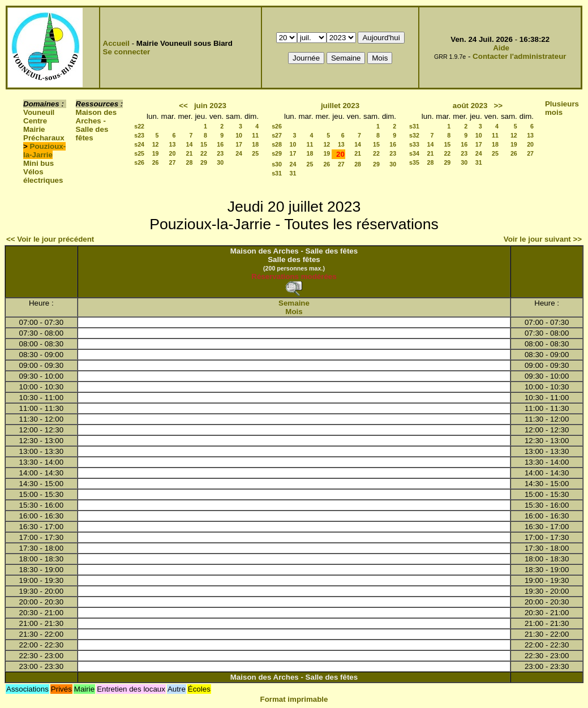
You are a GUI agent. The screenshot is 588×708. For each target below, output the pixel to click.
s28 (277, 144)
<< (183, 106)
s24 (139, 144)
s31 (277, 173)
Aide (501, 48)
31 (293, 173)
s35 (414, 162)
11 (255, 135)
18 (255, 144)
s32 (414, 135)
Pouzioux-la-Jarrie (44, 151)
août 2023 (470, 106)
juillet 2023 (340, 106)
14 (190, 144)
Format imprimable (294, 699)
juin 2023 (210, 106)
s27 (277, 135)
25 (255, 153)
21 (190, 153)
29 (204, 162)
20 (173, 153)
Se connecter (127, 52)
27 (173, 162)
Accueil (116, 43)
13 (173, 144)
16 (220, 144)
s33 (414, 144)
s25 (139, 153)
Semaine (294, 303)
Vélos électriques (43, 176)
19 (156, 153)
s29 (277, 153)
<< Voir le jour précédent (50, 239)
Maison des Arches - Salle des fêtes (96, 125)
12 (156, 144)
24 (239, 153)
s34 (414, 153)
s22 (139, 126)
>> (498, 106)
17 (239, 144)
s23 (139, 135)
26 (156, 162)
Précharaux (44, 138)
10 (239, 135)
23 (220, 153)
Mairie (34, 129)
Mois (294, 312)
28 (190, 162)
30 (220, 162)
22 (204, 153)
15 (204, 144)
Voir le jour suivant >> (543, 239)
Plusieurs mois (562, 108)
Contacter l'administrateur (519, 56)
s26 (139, 162)
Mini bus (38, 163)
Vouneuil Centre (39, 117)
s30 (277, 164)
